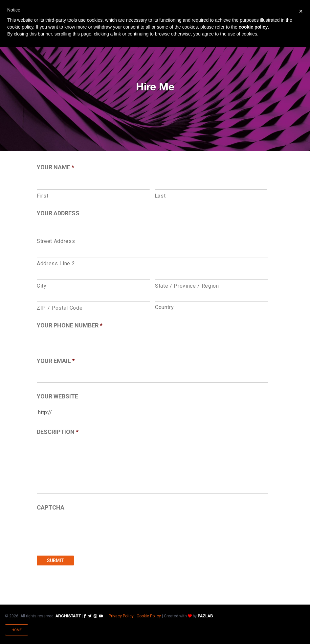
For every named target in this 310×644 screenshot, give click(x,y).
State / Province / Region (187, 286)
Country (165, 307)
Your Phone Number (70, 325)
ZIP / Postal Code (60, 308)
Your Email (56, 361)
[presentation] (87, 530)
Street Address (56, 241)
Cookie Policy (149, 616)
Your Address (58, 213)
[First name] (93, 184)
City (42, 286)
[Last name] (211, 184)
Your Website (57, 396)
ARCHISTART (68, 616)
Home (17, 630)
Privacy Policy (121, 616)
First (43, 196)
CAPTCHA (51, 507)
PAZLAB (205, 616)
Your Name (55, 167)
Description (58, 432)
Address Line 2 (56, 263)
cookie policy (253, 27)
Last (160, 196)
